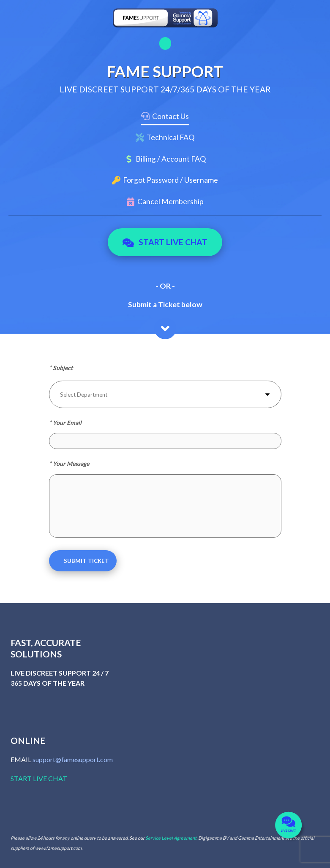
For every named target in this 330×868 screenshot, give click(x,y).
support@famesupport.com (73, 759)
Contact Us (170, 116)
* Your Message (69, 464)
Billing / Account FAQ (171, 159)
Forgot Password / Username (170, 180)
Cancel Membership (170, 201)
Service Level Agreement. (171, 838)
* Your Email (65, 423)
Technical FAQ (170, 137)
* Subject (61, 368)
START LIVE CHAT (39, 778)
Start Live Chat (165, 242)
